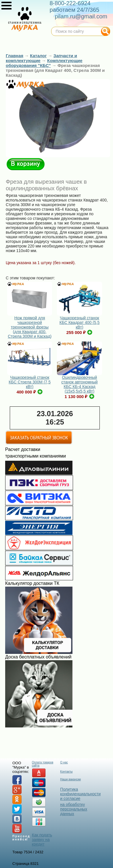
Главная (15, 56)
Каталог (38, 56)
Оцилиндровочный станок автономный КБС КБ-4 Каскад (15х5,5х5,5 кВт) (79, 384)
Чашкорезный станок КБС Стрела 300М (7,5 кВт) (30, 382)
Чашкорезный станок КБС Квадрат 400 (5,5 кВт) (80, 322)
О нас (64, 762)
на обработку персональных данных (74, 809)
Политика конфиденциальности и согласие (80, 794)
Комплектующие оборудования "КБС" (44, 63)
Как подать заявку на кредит (42, 840)
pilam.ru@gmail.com (81, 16)
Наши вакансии (70, 779)
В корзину (26, 164)
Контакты (66, 772)
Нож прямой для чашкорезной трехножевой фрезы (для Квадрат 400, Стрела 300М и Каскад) (30, 327)
